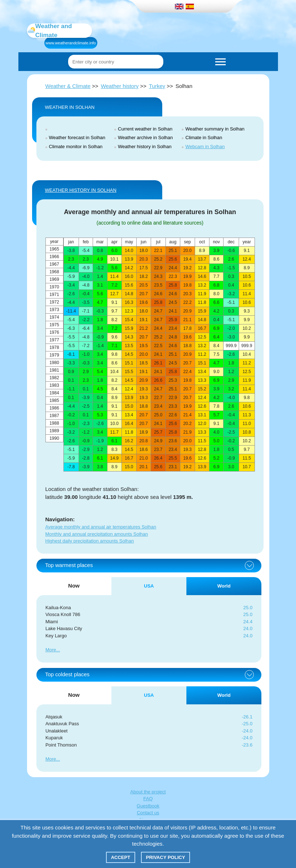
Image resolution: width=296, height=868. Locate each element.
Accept (121, 857)
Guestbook (148, 806)
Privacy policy (166, 857)
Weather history (120, 86)
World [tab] (224, 586)
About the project (148, 792)
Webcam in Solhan (205, 147)
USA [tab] (149, 586)
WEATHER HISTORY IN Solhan (81, 190)
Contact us (148, 813)
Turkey (157, 86)
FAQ (148, 799)
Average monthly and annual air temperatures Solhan (101, 527)
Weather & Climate (68, 86)
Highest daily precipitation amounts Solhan (90, 541)
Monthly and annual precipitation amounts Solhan (97, 534)
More (51, 650)
